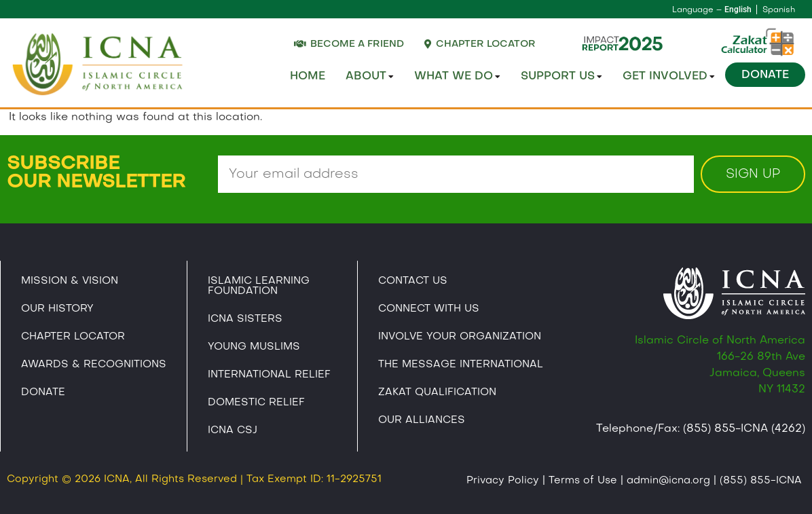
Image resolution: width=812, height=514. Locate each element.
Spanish (779, 10)
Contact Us (413, 281)
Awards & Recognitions (94, 365)
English (738, 10)
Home (308, 77)
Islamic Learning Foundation (259, 286)
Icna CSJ (233, 430)
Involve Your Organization (460, 337)
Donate (765, 75)
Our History (57, 309)
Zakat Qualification (437, 392)
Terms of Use (583, 481)
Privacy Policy (503, 481)
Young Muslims (254, 347)
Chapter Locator (73, 337)
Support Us (561, 77)
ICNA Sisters (245, 319)
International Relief (269, 375)
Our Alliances (422, 420)
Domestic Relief (256, 403)
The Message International (461, 365)
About (370, 77)
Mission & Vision (70, 281)
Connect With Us (429, 309)
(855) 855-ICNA (761, 481)
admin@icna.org (668, 481)
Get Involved (669, 77)
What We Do (457, 77)
